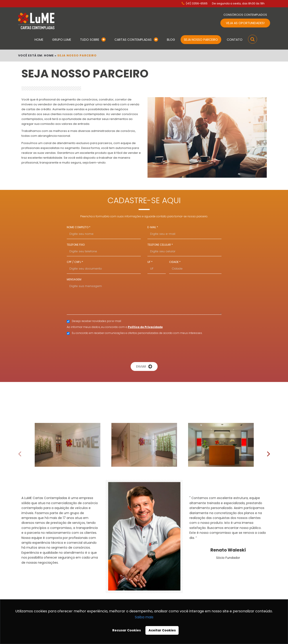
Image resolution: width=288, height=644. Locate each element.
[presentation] (144, 348)
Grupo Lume (62, 40)
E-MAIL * (153, 227)
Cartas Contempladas (136, 40)
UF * (150, 262)
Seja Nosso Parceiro (201, 40)
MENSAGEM (74, 279)
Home (39, 40)
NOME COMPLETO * (79, 227)
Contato (235, 40)
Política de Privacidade (145, 327)
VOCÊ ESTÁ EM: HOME (36, 55)
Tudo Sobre (93, 40)
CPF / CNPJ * (75, 262)
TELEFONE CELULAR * (160, 245)
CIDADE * (175, 262)
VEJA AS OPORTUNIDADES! (245, 23)
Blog (171, 40)
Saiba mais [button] (144, 617)
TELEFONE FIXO (76, 245)
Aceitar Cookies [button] (162, 630)
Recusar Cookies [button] (127, 630)
